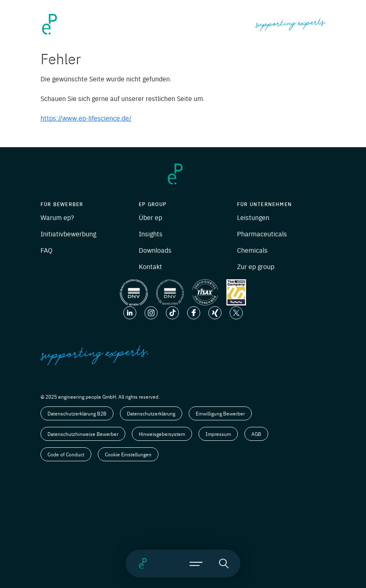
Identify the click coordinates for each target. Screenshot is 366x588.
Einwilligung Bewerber (220, 413)
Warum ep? (57, 217)
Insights (151, 233)
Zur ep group (256, 266)
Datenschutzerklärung (151, 413)
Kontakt (150, 266)
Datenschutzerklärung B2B (77, 413)
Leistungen (253, 217)
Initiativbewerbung (68, 233)
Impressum (218, 434)
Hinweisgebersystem (162, 434)
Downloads (155, 250)
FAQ (46, 250)
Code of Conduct (66, 454)
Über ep (150, 217)
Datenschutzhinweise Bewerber (83, 434)
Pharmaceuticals (262, 233)
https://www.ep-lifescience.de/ (86, 118)
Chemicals (252, 250)
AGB (256, 434)
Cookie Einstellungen (128, 454)
